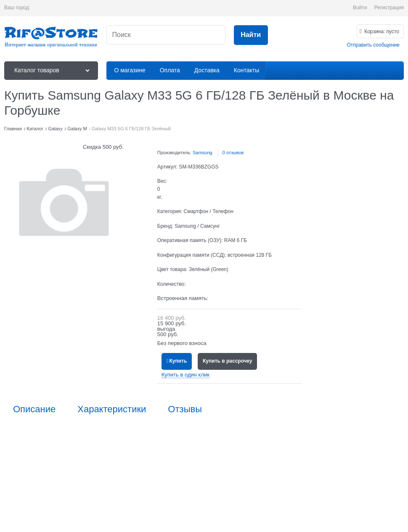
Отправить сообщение (373, 45)
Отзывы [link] (185, 409)
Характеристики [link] (112, 409)
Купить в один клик (185, 375)
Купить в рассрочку (227, 361)
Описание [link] (34, 409)
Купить (178, 361)
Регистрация (389, 8)
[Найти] (251, 35)
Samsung (202, 153)
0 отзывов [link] (233, 153)
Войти (360, 8)
